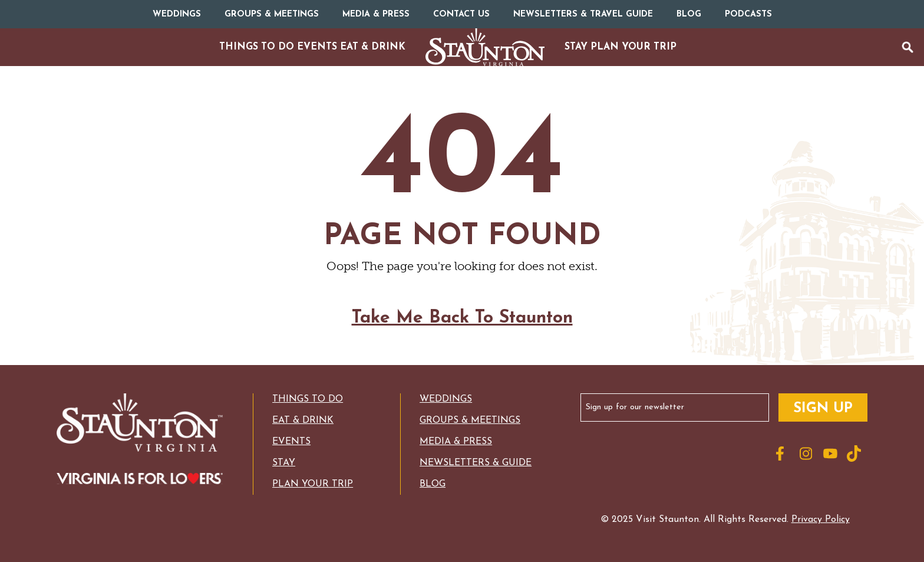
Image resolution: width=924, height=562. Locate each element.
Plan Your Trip (313, 484)
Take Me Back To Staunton (462, 328)
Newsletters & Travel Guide (583, 14)
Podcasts (748, 14)
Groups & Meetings (272, 14)
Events (291, 442)
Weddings (177, 14)
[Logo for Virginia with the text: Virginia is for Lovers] (140, 480)
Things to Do (308, 399)
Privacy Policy (821, 520)
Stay (284, 463)
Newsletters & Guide (476, 463)
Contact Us (461, 14)
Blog (689, 14)
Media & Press (376, 14)
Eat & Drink (303, 420)
